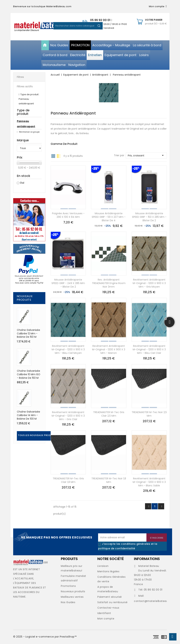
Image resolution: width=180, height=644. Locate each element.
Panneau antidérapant (26, 124)
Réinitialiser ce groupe (29, 132)
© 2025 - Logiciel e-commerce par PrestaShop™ (45, 637)
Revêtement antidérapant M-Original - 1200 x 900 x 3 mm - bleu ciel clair (149, 349)
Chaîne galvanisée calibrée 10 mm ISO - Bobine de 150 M (29, 374)
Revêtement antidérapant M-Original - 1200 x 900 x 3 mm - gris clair (68, 416)
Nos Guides (68, 602)
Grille (53, 156)
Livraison (103, 566)
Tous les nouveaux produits (37, 435)
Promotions (68, 586)
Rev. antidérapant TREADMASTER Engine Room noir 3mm (109, 283)
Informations (147, 559)
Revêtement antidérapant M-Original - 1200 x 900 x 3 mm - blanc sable (149, 482)
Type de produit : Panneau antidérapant (29, 99)
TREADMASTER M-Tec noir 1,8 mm (109, 480)
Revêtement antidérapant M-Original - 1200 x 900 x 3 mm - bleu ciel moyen (68, 349)
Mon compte (106, 619)
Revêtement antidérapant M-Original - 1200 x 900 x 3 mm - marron (109, 349)
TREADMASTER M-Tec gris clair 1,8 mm (68, 480)
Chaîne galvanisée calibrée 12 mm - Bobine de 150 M (28, 333)
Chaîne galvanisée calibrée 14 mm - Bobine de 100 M (28, 415)
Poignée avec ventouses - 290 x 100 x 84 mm (68, 215)
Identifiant (104, 613)
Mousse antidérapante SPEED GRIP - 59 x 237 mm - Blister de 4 (109, 217)
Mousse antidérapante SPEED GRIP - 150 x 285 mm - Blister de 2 (149, 217)
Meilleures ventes (72, 597)
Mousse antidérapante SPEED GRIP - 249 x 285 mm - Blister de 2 (68, 283)
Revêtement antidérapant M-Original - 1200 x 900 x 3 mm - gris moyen (149, 283)
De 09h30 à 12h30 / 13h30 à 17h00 (108, 24)
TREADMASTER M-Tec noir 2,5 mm (149, 414)
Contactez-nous (108, 608)
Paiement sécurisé (110, 597)
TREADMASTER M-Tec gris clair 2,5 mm (109, 414)
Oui (22, 183)
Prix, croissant (146, 155)
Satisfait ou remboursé (112, 602)
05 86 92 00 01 (101, 20)
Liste (59, 156)
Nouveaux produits (73, 591)
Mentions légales (108, 571)
